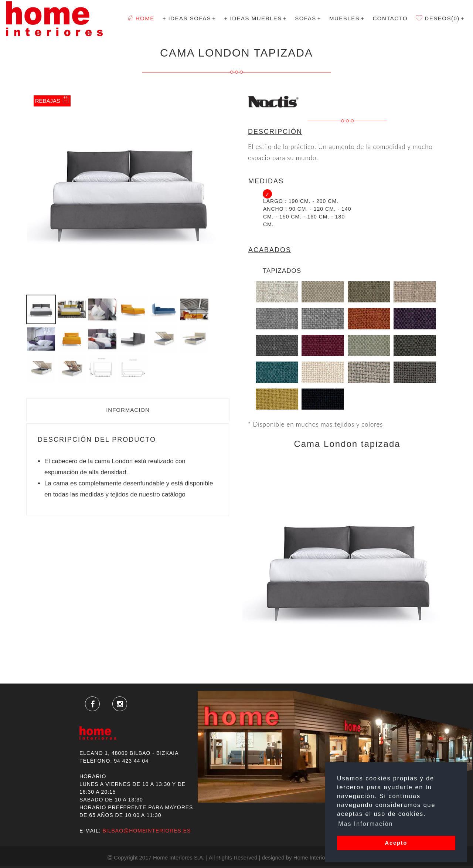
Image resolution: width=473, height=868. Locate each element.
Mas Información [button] (365, 824)
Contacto (390, 18)
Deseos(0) (440, 18)
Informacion (128, 410)
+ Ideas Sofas (189, 18)
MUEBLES (347, 18)
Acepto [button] (396, 843)
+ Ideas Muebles (256, 18)
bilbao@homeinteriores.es (147, 831)
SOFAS (308, 18)
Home (141, 18)
